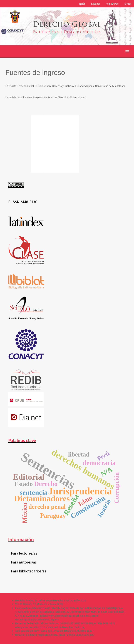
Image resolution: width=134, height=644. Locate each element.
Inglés (82, 4)
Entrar (128, 4)
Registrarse (112, 4)
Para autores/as (24, 562)
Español (95, 4)
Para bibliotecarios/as (29, 571)
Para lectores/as (24, 553)
